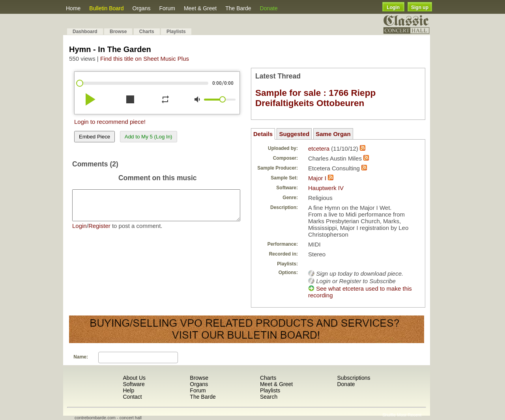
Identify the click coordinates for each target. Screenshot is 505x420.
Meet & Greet (200, 8)
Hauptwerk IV (326, 188)
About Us (134, 378)
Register (99, 232)
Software (134, 384)
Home (73, 8)
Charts (147, 32)
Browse (118, 32)
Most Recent (409, 415)
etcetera (319, 148)
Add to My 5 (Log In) (149, 137)
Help (128, 390)
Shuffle (389, 415)
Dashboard (85, 32)
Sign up (420, 7)
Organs (142, 8)
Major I (317, 178)
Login (393, 7)
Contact (132, 397)
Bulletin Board (106, 8)
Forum (167, 8)
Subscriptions (353, 378)
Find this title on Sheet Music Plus (145, 59)
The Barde (238, 8)
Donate (269, 8)
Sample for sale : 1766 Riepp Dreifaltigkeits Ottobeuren (315, 98)
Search (269, 397)
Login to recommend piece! (110, 122)
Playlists (176, 32)
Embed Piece (94, 137)
